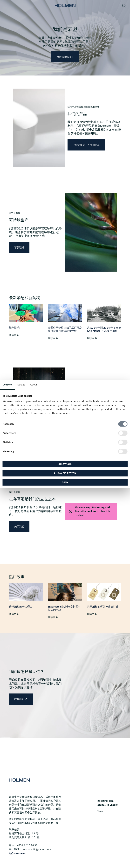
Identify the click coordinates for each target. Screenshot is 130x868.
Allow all (65, 464)
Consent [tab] (7, 385)
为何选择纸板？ (65, 57)
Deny (65, 482)
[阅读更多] (26, 321)
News (100, 811)
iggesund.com (18, 853)
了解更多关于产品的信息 (86, 145)
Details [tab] (21, 385)
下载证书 (19, 247)
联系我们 (19, 699)
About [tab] (34, 385)
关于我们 (19, 526)
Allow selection (65, 473)
